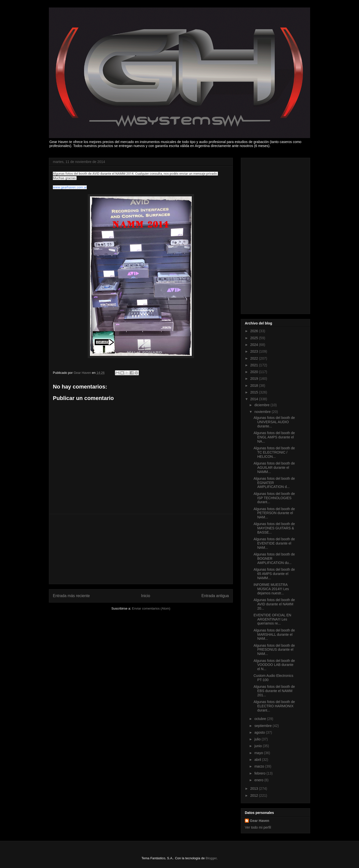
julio (258, 739)
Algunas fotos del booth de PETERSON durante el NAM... (274, 513)
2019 (255, 379)
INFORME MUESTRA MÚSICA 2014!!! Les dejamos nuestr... (271, 589)
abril (258, 760)
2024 (255, 345)
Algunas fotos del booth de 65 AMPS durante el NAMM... (274, 574)
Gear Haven (260, 821)
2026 (255, 331)
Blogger (211, 858)
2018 (255, 386)
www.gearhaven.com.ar (70, 187)
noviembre (263, 412)
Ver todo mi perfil (258, 827)
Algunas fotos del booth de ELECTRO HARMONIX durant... (274, 706)
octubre (261, 719)
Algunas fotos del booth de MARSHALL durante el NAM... (274, 634)
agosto (260, 732)
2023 (255, 351)
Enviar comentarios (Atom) (151, 608)
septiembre (263, 726)
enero (259, 780)
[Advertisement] (141, 549)
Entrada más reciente (71, 596)
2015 (255, 392)
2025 (255, 338)
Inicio (146, 596)
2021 (255, 365)
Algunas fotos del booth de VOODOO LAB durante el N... (274, 665)
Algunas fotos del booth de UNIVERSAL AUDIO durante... (274, 422)
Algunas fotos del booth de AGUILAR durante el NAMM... (274, 468)
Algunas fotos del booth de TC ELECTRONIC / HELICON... (274, 452)
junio (258, 746)
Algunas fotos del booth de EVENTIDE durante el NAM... (274, 543)
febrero (260, 773)
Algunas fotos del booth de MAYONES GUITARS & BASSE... (274, 528)
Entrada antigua (215, 596)
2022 (255, 358)
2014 (255, 399)
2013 (255, 789)
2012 (255, 795)
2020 (255, 372)
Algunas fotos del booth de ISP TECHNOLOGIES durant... (274, 498)
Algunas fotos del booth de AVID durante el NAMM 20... (274, 604)
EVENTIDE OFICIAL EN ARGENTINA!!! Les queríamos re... (272, 619)
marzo (260, 766)
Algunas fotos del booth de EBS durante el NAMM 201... (274, 691)
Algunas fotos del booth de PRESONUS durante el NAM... (274, 650)
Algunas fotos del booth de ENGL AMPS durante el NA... (274, 437)
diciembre (262, 405)
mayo (259, 753)
